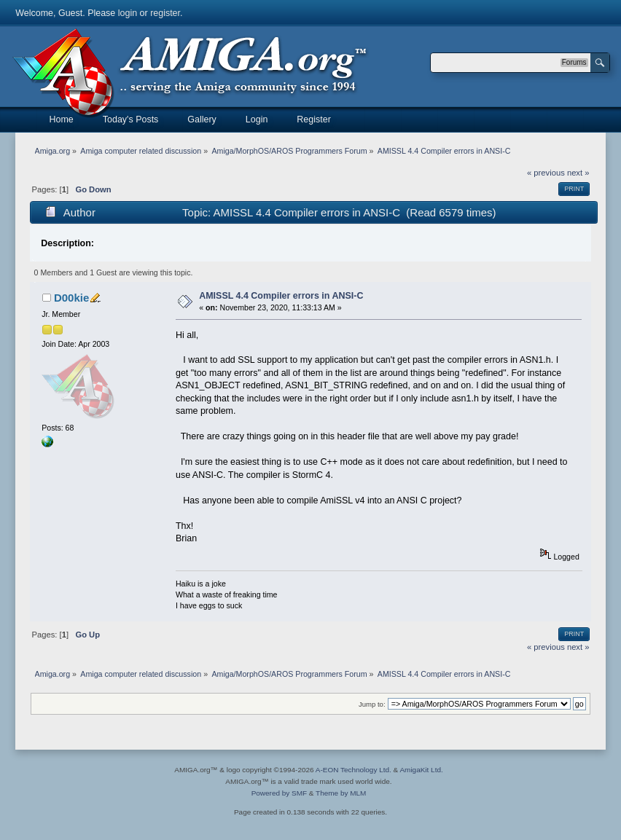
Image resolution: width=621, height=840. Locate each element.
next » (578, 173)
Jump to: (372, 704)
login (128, 13)
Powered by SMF (279, 793)
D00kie (71, 298)
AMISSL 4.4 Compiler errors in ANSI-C (281, 296)
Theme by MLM (341, 793)
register (165, 13)
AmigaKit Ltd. (421, 770)
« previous (546, 173)
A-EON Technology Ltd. (354, 770)
